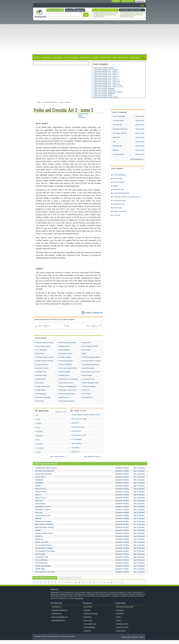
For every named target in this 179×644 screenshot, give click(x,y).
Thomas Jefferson (42, 366)
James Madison (64, 351)
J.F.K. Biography (41, 351)
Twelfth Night (40, 573)
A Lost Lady (117, 216)
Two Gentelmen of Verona (45, 576)
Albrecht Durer (41, 382)
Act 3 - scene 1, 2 (45, 326)
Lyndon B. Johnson (42, 370)
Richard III (39, 543)
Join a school (88, 624)
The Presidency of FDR (90, 347)
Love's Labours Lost (43, 519)
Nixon (84, 354)
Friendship (39, 448)
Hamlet (38, 490)
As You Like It (40, 481)
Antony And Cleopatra (43, 478)
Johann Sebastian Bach (67, 397)
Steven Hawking (65, 374)
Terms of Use (126, 641)
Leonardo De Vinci (89, 382)
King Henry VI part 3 (43, 513)
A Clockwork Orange (119, 202)
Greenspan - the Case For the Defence (70, 393)
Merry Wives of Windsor (44, 528)
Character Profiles (122, 472)
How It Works (136, 58)
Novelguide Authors (122, 628)
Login (142, 6)
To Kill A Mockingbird (119, 116)
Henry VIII (86, 393)
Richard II (39, 540)
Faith (38, 444)
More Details (79, 602)
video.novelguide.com (58, 624)
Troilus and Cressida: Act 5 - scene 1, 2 (106, 83)
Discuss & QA (140, 116)
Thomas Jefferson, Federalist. (92, 362)
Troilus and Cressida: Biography (104, 88)
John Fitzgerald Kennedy (91, 366)
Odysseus (116, 151)
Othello (38, 534)
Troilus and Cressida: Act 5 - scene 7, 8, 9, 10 (108, 87)
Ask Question (69, 10)
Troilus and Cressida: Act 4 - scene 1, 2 (106, 80)
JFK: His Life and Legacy (68, 343)
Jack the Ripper (41, 397)
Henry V (38, 498)
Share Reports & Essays (89, 58)
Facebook (43, 606)
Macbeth (38, 522)
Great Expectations (118, 155)
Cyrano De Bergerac (89, 389)
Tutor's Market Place (121, 58)
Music (38, 431)
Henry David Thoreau (66, 385)
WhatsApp (81, 117)
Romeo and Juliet (42, 546)
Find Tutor (87, 614)
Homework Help (57, 617)
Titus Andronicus (41, 567)
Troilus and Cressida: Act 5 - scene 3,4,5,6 (107, 85)
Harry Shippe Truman (43, 347)
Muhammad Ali (64, 401)
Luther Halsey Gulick (43, 389)
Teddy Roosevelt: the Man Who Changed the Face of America (46, 362)
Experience (40, 440)
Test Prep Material (90, 631)
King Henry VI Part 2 (43, 510)
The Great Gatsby (118, 121)
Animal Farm (117, 138)
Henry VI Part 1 (41, 501)
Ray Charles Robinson (67, 405)
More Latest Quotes (57, 460)
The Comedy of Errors (43, 549)
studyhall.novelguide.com (60, 614)
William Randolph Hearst (91, 385)
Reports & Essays (71, 58)
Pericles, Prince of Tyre (44, 537)
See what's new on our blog (125, 611)
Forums (119, 624)
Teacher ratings (121, 635)
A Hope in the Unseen (120, 213)
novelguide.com (57, 611)
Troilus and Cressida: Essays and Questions (108, 92)
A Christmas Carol (119, 191)
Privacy (141, 641)
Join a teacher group (90, 628)
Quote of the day (61, 416)
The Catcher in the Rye (120, 134)
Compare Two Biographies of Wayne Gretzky (70, 389)
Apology (115, 187)
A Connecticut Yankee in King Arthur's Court (126, 198)
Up (68, 326)
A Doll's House (117, 209)
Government (40, 452)
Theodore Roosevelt (66, 362)
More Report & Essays (92, 460)
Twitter (80, 116)
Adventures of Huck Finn (120, 129)
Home (37, 58)
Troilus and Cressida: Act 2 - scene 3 (105, 75)
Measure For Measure (43, 525)
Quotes (118, 621)
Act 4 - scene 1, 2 (92, 326)
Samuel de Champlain (43, 401)
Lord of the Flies (118, 125)
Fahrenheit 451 (117, 147)
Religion (39, 427)
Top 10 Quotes (139, 472)
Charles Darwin (64, 378)
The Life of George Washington (93, 358)
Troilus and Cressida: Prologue (104, 68)
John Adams (87, 351)
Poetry (38, 423)
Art (37, 419)
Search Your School (122, 631)
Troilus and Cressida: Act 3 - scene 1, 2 (106, 76)
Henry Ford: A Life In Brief (91, 374)
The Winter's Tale (42, 561)
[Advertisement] (89, 37)
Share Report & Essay (91, 617)
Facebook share (83, 114)
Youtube (35, 606)
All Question (120, 614)
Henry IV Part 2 (41, 496)
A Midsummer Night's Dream (46, 472)
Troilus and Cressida (50, 102)
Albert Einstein (87, 378)
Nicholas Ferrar (88, 401)
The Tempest (40, 558)
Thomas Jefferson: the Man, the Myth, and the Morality (46, 343)
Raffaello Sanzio (41, 374)
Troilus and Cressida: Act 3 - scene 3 (105, 78)
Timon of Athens (41, 564)
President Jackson (65, 358)
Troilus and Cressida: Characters (104, 90)
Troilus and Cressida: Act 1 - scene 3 (105, 71)
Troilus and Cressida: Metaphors (104, 94)
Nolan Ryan (40, 405)
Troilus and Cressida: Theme (103, 95)
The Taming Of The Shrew (45, 555)
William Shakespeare (95, 313)
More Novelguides (136, 161)
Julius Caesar (40, 507)
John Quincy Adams (66, 354)
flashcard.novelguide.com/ (60, 621)
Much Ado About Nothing (44, 531)
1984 (114, 142)
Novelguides (46, 58)
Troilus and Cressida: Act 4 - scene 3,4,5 (107, 82)
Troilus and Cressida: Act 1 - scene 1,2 (106, 70)
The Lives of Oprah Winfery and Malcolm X (70, 370)
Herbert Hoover (64, 347)
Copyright (134, 641)
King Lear (39, 516)
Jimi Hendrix (87, 397)
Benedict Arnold (41, 378)
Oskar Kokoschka (88, 370)
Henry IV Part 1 (41, 493)
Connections (57, 58)
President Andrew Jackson (45, 358)
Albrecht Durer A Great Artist (69, 382)
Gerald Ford (86, 343)
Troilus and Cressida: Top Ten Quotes (106, 97)
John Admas (40, 354)
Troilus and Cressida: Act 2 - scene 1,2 (106, 73)
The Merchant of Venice (44, 552)
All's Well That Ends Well (44, 475)
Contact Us (87, 635)
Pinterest (46, 606)
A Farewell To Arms (119, 205)
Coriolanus (39, 484)
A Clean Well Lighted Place (121, 195)
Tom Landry (40, 385)
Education (39, 436)
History (38, 456)
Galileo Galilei (41, 393)
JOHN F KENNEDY (66, 366)
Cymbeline (39, 487)
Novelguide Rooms (79, 10)
